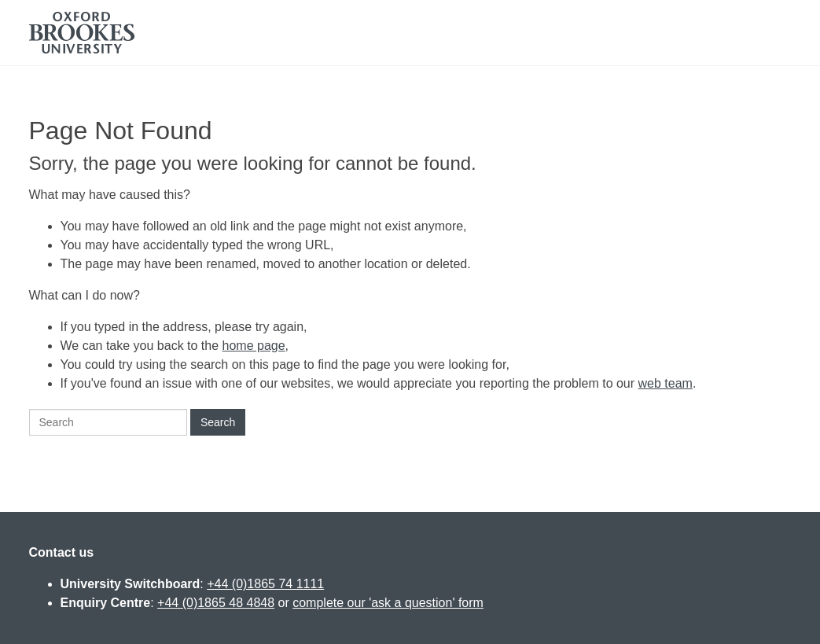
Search (218, 422)
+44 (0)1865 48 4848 (216, 603)
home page (254, 346)
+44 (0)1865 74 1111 (265, 584)
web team (666, 383)
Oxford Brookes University (82, 33)
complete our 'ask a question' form (388, 603)
